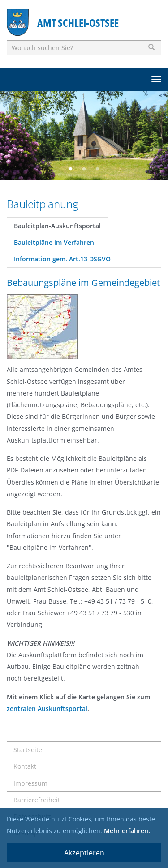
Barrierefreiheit (37, 800)
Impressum (30, 783)
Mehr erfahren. (127, 831)
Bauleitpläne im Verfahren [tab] (54, 242)
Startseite (28, 750)
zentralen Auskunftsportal (47, 708)
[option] (84, 136)
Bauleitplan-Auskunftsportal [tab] (57, 226)
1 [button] (71, 169)
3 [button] (98, 169)
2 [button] (84, 169)
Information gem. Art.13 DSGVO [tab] (62, 259)
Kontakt (25, 766)
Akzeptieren (84, 853)
